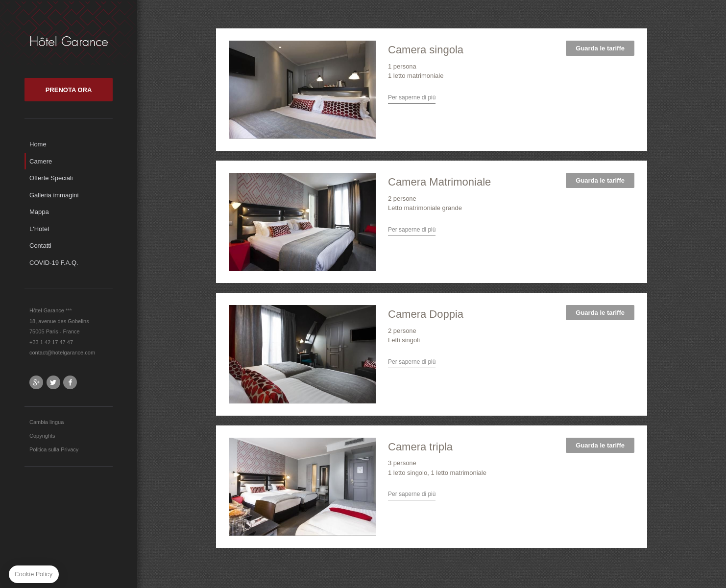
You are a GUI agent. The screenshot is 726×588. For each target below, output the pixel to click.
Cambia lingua (47, 422)
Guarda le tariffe (600, 48)
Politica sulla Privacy (54, 449)
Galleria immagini (54, 195)
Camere (41, 161)
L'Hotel (39, 229)
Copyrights (42, 436)
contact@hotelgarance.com (62, 353)
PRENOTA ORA (69, 90)
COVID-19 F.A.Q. (54, 263)
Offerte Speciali (51, 178)
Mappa (39, 212)
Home (38, 144)
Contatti (40, 246)
